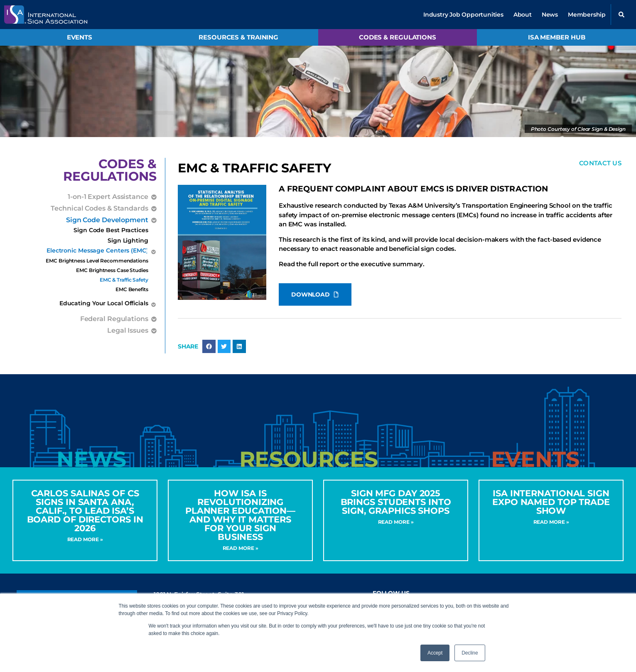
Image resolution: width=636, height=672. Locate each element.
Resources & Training (238, 37)
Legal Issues (128, 331)
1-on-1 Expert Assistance (108, 197)
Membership (587, 15)
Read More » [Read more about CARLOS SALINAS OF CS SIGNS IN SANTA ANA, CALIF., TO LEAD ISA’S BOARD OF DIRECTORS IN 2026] (85, 539)
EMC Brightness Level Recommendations (97, 261)
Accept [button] (435, 653)
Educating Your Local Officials (104, 304)
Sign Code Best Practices (111, 230)
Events (80, 37)
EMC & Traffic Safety (124, 280)
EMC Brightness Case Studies (112, 270)
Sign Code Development (107, 220)
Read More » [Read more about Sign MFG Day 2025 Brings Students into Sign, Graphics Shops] (396, 522)
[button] (621, 15)
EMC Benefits (132, 289)
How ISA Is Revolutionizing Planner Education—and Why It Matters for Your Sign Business (240, 515)
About (523, 15)
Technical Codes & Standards (99, 208)
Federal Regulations (114, 319)
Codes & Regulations (398, 37)
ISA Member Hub (557, 37)
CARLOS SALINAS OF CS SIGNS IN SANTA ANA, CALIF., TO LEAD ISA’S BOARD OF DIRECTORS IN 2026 (85, 511)
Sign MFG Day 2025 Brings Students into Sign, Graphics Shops (396, 502)
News (550, 15)
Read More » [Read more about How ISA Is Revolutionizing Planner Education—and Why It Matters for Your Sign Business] (241, 548)
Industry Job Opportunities (463, 15)
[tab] (91, 460)
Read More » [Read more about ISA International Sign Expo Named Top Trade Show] (551, 522)
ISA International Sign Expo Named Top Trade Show (551, 502)
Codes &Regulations (110, 170)
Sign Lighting (128, 240)
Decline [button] (470, 653)
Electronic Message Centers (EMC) (97, 251)
